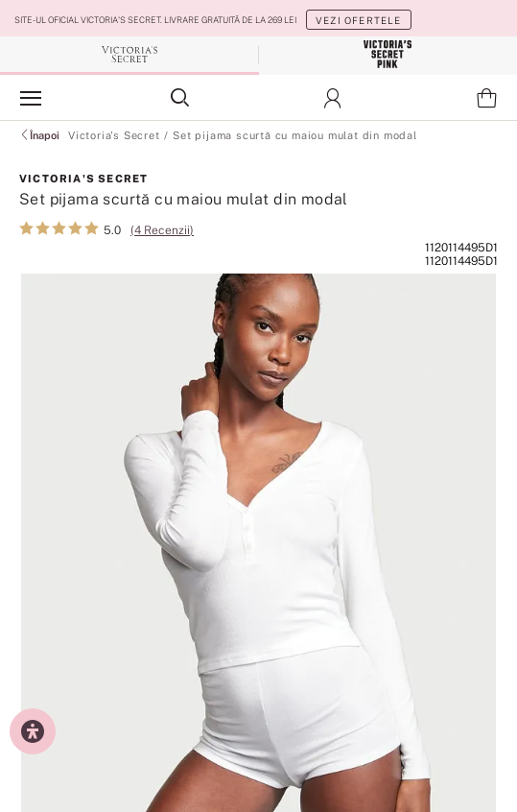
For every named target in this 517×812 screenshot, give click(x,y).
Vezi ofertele (359, 20)
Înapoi (39, 135)
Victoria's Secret (114, 135)
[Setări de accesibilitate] (33, 731)
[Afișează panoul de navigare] (31, 98)
